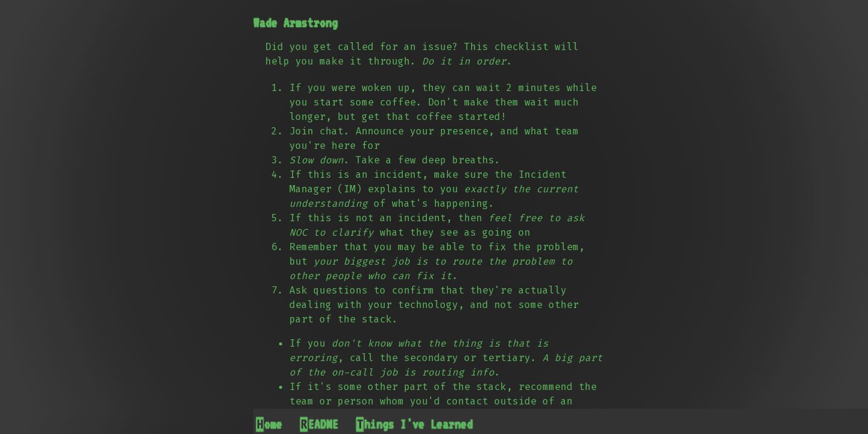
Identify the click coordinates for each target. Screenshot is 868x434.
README (319, 424)
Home (269, 424)
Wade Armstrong (295, 23)
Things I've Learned (415, 424)
